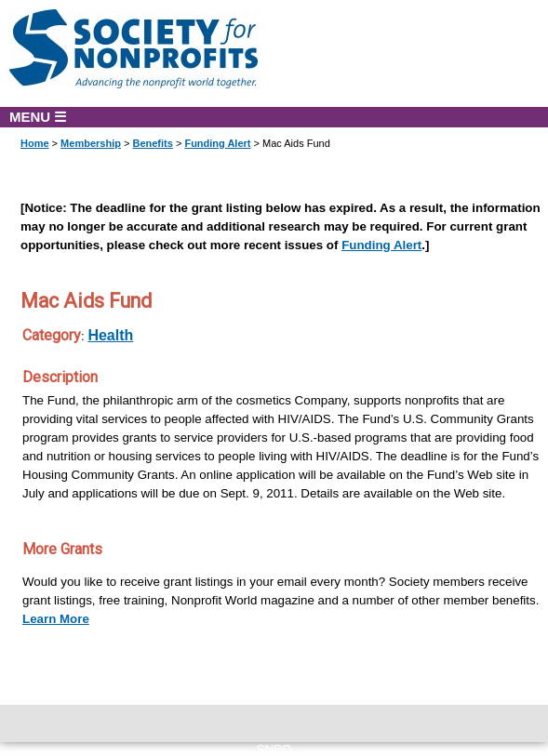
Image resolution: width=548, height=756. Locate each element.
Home (35, 143)
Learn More (56, 619)
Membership (91, 143)
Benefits (152, 143)
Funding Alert (217, 143)
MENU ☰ (38, 117)
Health (110, 335)
